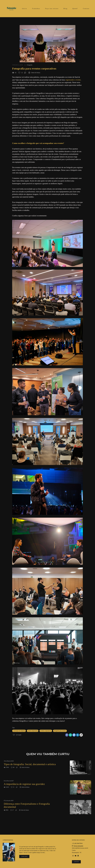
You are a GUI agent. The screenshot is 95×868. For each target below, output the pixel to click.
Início (24, 9)
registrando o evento (73, 80)
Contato (86, 9)
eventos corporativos (46, 731)
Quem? (75, 9)
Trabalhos (36, 9)
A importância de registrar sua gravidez (24, 784)
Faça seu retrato (52, 9)
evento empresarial (33, 731)
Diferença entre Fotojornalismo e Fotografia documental (27, 805)
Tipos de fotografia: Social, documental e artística (30, 764)
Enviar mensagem (79, 846)
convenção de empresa (19, 731)
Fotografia (30, 65)
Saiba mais (24, 856)
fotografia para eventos (60, 731)
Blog (65, 9)
